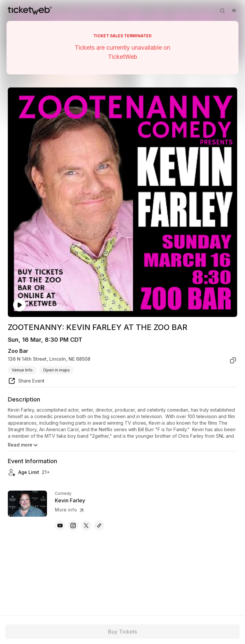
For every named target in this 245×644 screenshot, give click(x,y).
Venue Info (22, 370)
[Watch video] (20, 305)
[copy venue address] (233, 360)
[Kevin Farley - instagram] (73, 526)
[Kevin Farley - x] (86, 526)
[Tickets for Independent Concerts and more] (30, 10)
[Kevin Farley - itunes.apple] (99, 526)
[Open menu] (234, 10)
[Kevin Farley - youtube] (60, 526)
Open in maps (56, 370)
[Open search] (222, 10)
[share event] (26, 382)
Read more (23, 445)
